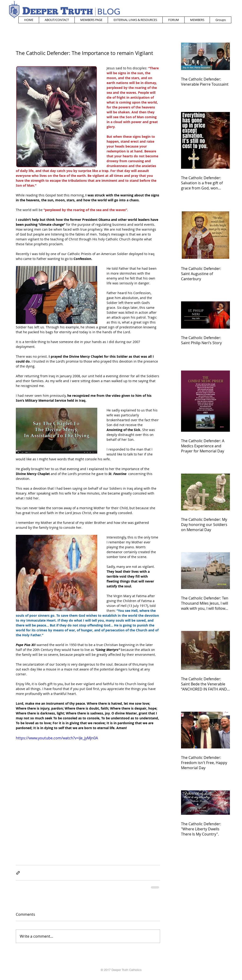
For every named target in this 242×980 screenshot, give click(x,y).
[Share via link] (18, 873)
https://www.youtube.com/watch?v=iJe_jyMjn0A (57, 738)
